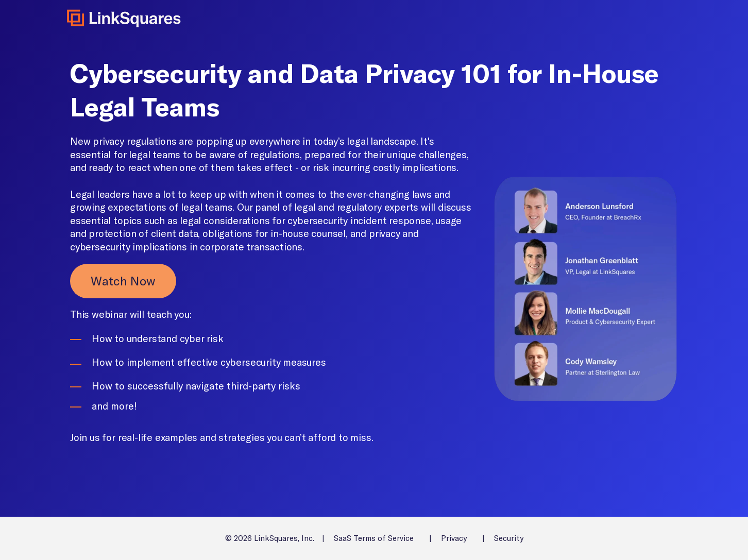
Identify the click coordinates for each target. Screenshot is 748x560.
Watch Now (123, 281)
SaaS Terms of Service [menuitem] (374, 538)
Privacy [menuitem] (454, 538)
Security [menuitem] (509, 538)
